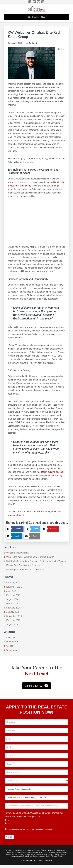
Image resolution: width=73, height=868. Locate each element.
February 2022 (13, 583)
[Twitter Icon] (34, 2)
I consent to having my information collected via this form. (28, 829)
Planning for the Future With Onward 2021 (27, 569)
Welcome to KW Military (18, 553)
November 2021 (14, 587)
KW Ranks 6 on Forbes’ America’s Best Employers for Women (36, 561)
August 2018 (12, 624)
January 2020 (13, 612)
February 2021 (13, 595)
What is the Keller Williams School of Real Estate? (30, 557)
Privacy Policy (26, 860)
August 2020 (12, 599)
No (7, 820)
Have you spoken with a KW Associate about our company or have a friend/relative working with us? (34, 815)
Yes (8, 824)
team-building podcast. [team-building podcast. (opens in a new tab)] (53, 472)
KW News (11, 638)
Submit (9, 837)
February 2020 (13, 608)
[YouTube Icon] (39, 2)
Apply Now (34, 686)
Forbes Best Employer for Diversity (23, 565)
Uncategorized (13, 650)
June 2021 (11, 591)
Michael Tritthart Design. (44, 850)
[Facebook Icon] (30, 2)
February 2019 (13, 620)
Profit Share (12, 642)
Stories (10, 646)
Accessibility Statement (43, 860)
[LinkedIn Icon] (43, 2)
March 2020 (12, 604)
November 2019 (14, 616)
